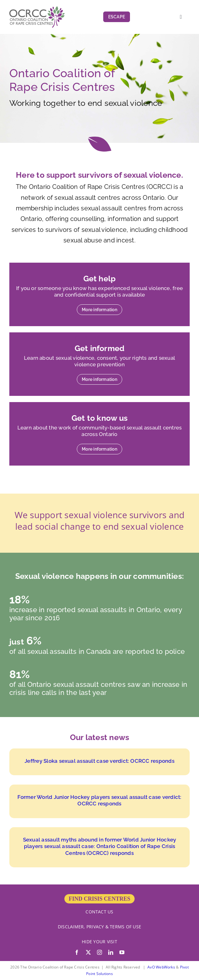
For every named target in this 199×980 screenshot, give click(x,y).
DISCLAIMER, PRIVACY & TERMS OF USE (99, 927)
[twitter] (88, 952)
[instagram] (99, 952)
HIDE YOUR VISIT (99, 942)
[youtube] (122, 952)
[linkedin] (111, 952)
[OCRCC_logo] (37, 9)
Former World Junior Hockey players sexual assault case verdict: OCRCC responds (99, 800)
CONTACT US (99, 912)
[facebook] (77, 952)
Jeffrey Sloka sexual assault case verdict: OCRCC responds (99, 761)
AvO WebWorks (161, 967)
